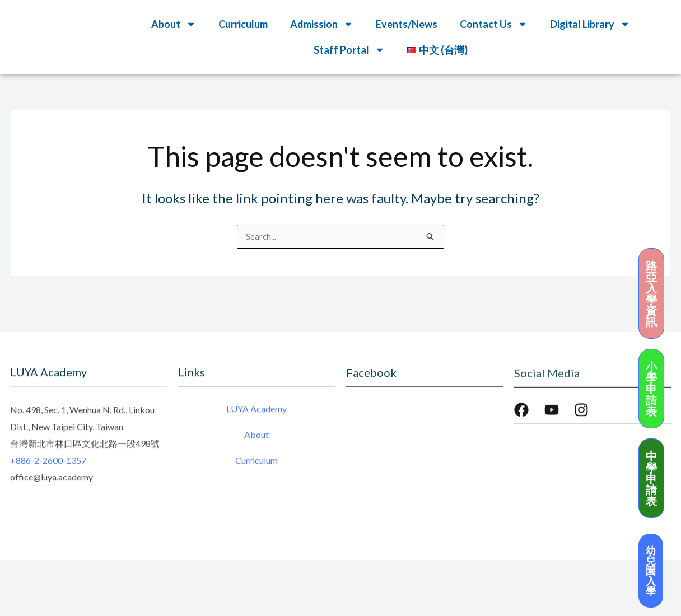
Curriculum (243, 24)
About (174, 24)
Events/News (407, 24)
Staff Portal (349, 50)
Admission (322, 24)
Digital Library (590, 24)
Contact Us (494, 24)
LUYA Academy (256, 411)
